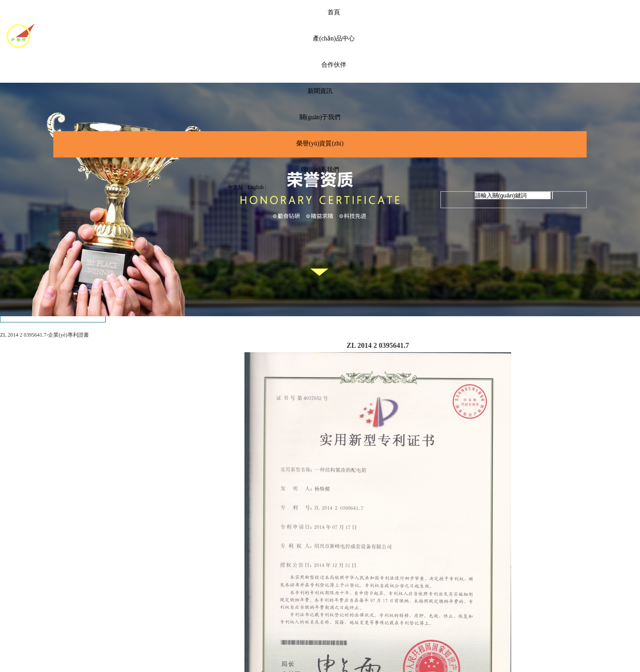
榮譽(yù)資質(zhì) (320, 143)
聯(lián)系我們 (320, 170)
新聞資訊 (320, 91)
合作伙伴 (334, 65)
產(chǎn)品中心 (334, 38)
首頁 (334, 12)
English (256, 187)
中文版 (236, 187)
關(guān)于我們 (320, 117)
